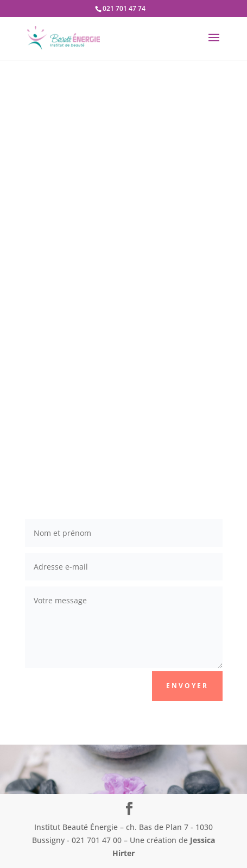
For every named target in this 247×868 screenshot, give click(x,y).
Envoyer (187, 686)
